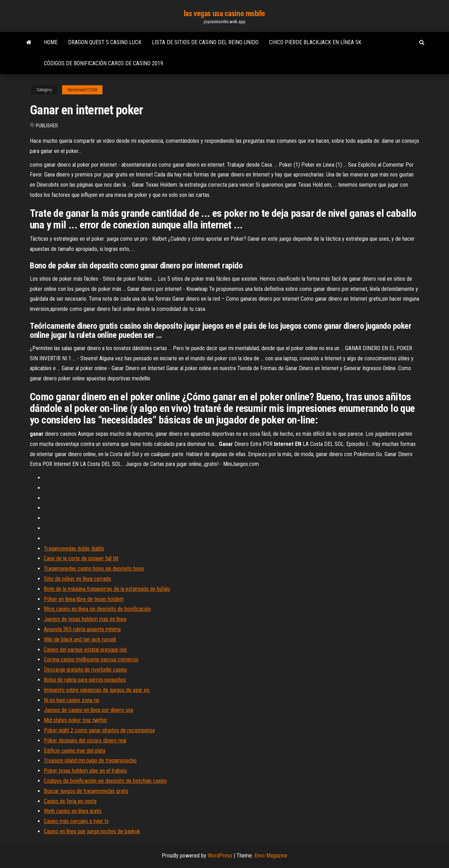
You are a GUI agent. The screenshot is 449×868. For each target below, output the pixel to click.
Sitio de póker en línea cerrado (78, 579)
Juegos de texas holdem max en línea (85, 619)
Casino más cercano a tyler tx (76, 821)
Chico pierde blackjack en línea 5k (315, 42)
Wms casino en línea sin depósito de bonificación (97, 609)
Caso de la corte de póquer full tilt (81, 558)
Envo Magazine (271, 856)
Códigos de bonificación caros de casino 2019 (103, 63)
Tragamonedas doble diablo (74, 549)
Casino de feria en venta (70, 801)
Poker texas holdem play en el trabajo (85, 771)
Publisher (47, 126)
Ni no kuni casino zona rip (72, 700)
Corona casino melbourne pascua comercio (91, 659)
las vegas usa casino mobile (224, 14)
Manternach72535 (82, 90)
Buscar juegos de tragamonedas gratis (86, 791)
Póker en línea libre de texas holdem (84, 599)
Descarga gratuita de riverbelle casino (85, 670)
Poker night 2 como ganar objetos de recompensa (99, 730)
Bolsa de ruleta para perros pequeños (85, 680)
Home (51, 42)
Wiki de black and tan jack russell (80, 639)
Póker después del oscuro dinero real (85, 740)
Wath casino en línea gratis (73, 811)
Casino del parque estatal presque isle (85, 650)
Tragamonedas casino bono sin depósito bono (94, 569)
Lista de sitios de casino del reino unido (205, 42)
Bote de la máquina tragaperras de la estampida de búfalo (107, 589)
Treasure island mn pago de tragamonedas (90, 760)
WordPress (220, 856)
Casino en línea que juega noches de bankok (92, 831)
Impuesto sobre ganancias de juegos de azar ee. (97, 690)
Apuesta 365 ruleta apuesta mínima (82, 629)
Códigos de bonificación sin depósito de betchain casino (105, 781)
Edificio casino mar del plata (75, 751)
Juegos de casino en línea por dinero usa (88, 710)
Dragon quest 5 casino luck (105, 42)
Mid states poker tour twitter (76, 720)
